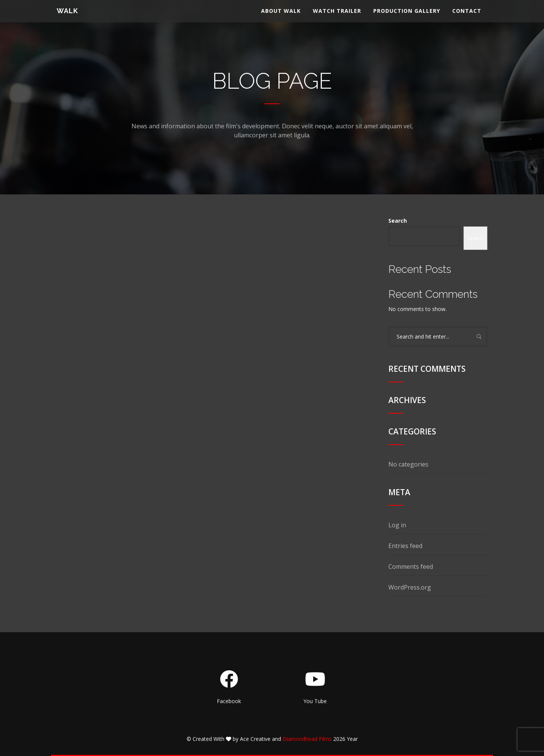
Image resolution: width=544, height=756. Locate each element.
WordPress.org (410, 587)
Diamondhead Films (307, 739)
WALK (67, 17)
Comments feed (411, 567)
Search (398, 221)
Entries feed (405, 546)
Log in (397, 525)
